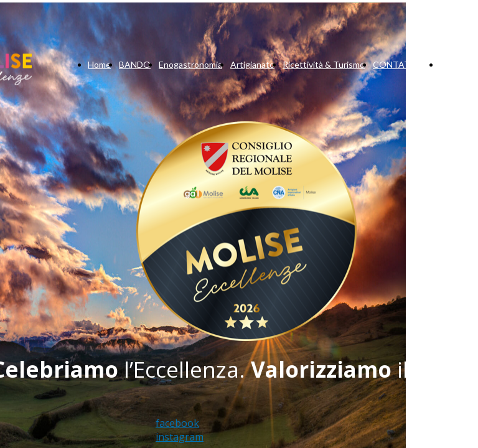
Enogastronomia (190, 64)
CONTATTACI (402, 64)
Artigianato (252, 64)
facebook (177, 423)
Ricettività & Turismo (324, 64)
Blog (448, 64)
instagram (180, 437)
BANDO (135, 64)
